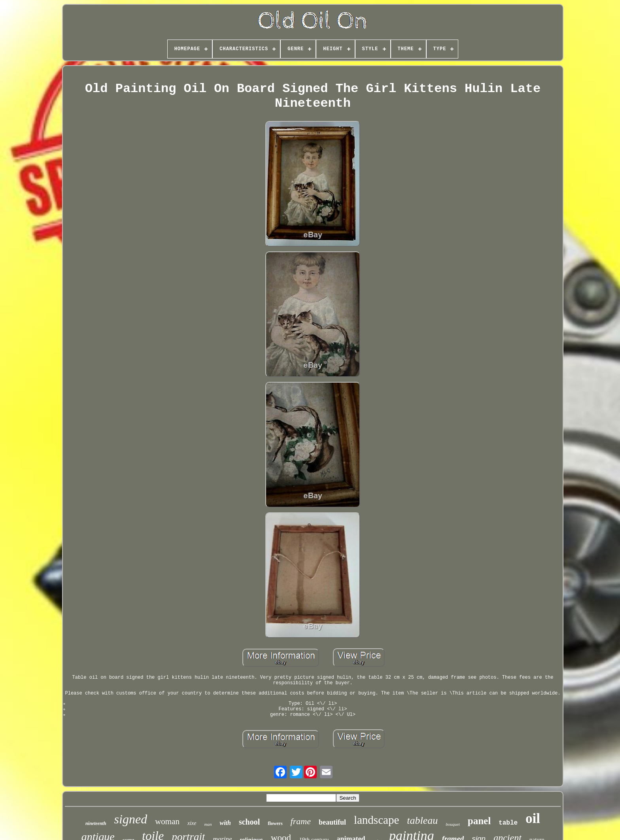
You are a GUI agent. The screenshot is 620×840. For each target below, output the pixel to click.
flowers (275, 823)
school (249, 822)
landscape (376, 820)
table (508, 823)
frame (301, 821)
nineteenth (96, 823)
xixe (192, 823)
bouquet (453, 824)
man (208, 824)
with (225, 823)
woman (167, 821)
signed (131, 819)
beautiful (332, 822)
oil (533, 818)
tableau (422, 820)
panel (479, 821)
